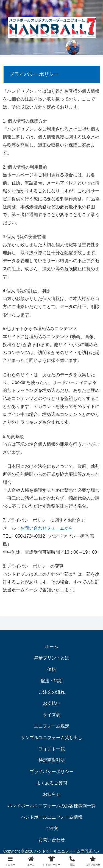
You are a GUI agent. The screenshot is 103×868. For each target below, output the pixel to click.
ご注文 (52, 828)
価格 (52, 669)
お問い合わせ (52, 840)
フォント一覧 (52, 749)
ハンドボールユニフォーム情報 (52, 817)
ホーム (52, 647)
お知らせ (52, 794)
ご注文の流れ (52, 692)
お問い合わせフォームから (47, 528)
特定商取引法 (52, 760)
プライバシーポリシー (52, 772)
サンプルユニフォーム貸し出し (52, 738)
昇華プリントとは (52, 658)
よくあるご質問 (52, 783)
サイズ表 (52, 715)
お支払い (52, 703)
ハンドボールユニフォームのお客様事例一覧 (52, 806)
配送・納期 (52, 681)
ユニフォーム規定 (52, 726)
